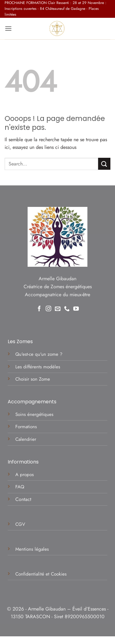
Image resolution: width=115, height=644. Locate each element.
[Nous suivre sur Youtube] (76, 309)
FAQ (20, 487)
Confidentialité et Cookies (41, 574)
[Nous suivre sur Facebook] (39, 309)
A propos (25, 475)
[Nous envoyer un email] (58, 309)
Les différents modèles (38, 367)
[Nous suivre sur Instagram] (48, 309)
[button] (8, 28)
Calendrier (26, 439)
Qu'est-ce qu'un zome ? (39, 354)
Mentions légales (33, 549)
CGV (21, 524)
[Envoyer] (104, 164)
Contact (23, 499)
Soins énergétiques (34, 414)
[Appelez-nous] (67, 309)
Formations (26, 427)
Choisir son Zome (33, 379)
